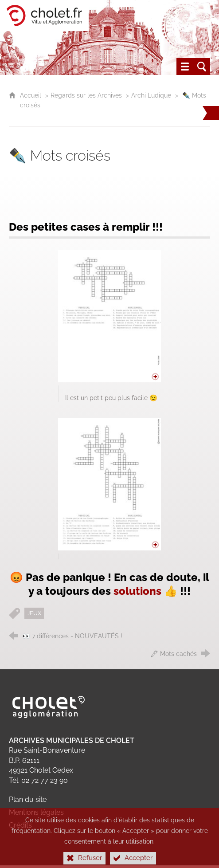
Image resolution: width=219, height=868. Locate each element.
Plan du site (28, 799)
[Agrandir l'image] (109, 316)
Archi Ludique (152, 95)
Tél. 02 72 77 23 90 (38, 780)
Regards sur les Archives (86, 95)
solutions (137, 591)
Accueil (31, 95)
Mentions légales (36, 812)
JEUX (34, 613)
